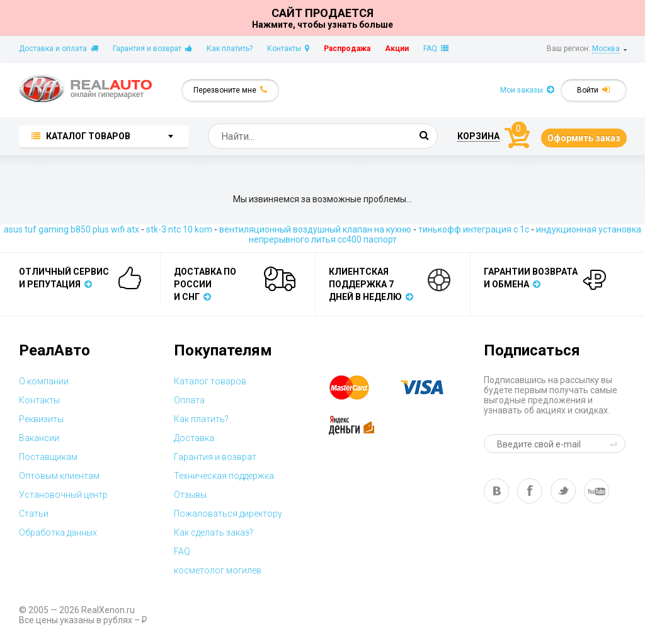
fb (530, 491)
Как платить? (230, 49)
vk (496, 491)
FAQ (436, 49)
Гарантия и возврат (152, 49)
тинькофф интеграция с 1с (474, 229)
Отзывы (190, 495)
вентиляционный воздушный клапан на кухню (315, 229)
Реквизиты (41, 419)
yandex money (360, 425)
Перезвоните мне (230, 90)
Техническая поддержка (224, 476)
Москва (606, 49)
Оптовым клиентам (59, 476)
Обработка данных (58, 532)
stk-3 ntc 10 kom (179, 229)
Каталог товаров (210, 381)
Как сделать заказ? (214, 532)
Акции (397, 49)
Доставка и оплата (59, 49)
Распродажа (347, 49)
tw (563, 491)
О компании (44, 381)
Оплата (189, 400)
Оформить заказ (584, 138)
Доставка (194, 438)
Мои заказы (527, 90)
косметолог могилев (218, 570)
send (615, 444)
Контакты (288, 49)
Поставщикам (48, 457)
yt (596, 491)
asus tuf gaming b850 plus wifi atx (71, 229)
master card (360, 388)
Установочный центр (63, 495)
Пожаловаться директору (228, 514)
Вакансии (39, 438)
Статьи (34, 514)
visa (431, 388)
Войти (593, 90)
